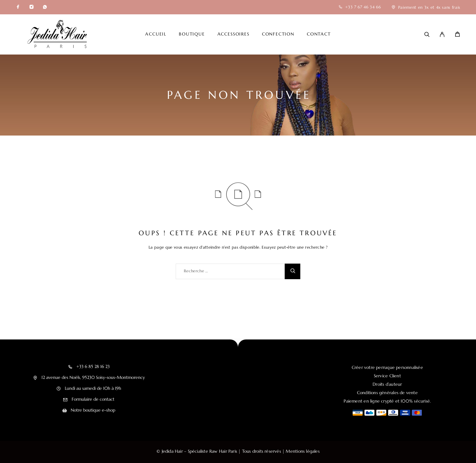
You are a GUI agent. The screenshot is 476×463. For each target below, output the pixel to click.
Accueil (156, 34)
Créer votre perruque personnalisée (387, 367)
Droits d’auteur (387, 384)
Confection (278, 34)
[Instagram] (31, 7)
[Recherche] (427, 34)
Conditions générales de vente (387, 393)
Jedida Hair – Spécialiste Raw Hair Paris (199, 451)
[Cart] (457, 35)
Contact (319, 34)
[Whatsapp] (45, 7)
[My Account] (442, 34)
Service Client (387, 376)
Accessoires (233, 34)
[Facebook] (18, 7)
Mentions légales (302, 451)
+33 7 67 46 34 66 (363, 7)
